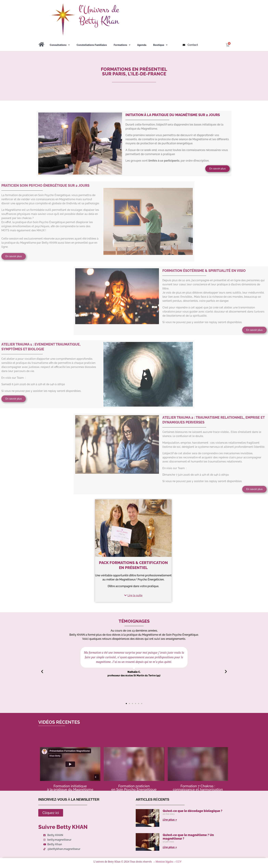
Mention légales (164, 862)
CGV (179, 862)
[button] (133, 595)
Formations (122, 45)
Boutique (160, 45)
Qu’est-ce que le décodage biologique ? (193, 811)
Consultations (60, 45)
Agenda (142, 45)
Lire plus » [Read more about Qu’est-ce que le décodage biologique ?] (170, 820)
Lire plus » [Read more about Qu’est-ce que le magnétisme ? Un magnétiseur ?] (170, 847)
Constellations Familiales (92, 45)
